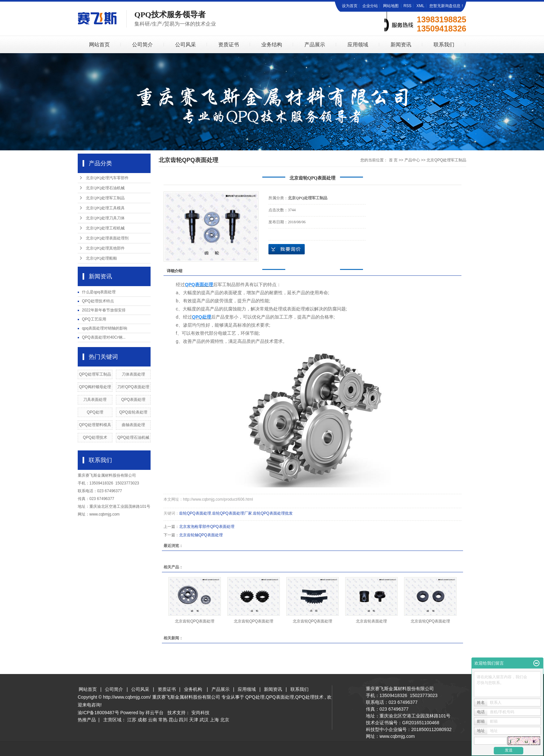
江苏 (132, 720)
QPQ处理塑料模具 (95, 425)
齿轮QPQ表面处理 (195, 513)
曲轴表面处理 (133, 425)
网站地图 (391, 6)
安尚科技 (200, 713)
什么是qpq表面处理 (99, 292)
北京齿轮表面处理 (371, 621)
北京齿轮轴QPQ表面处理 (201, 535)
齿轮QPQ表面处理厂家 (232, 513)
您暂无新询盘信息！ (447, 6)
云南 (153, 720)
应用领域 (358, 45)
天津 (194, 720)
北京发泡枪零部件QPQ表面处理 (207, 527)
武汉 (204, 720)
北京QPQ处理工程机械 (105, 228)
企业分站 (370, 6)
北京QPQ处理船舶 (101, 258)
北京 (225, 720)
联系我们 (444, 45)
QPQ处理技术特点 (98, 301)
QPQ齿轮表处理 (133, 412)
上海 (214, 720)
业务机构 (193, 689)
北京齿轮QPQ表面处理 (195, 621)
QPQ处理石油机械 (133, 437)
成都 (142, 720)
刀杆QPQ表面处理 (133, 387)
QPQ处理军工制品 (95, 374)
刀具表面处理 (95, 400)
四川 (183, 720)
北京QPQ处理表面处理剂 (107, 238)
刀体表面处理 (133, 374)
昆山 (173, 720)
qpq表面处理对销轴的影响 (105, 328)
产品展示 (315, 45)
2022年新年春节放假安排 (104, 310)
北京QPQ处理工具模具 (105, 208)
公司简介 (142, 45)
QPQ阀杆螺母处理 (95, 387)
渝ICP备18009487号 (98, 713)
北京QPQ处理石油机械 (105, 188)
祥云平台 (154, 713)
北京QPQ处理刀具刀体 (105, 218)
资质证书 (229, 45)
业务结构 (272, 45)
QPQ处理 (95, 412)
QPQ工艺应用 (94, 319)
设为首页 (350, 6)
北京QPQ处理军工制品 (105, 198)
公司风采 (186, 45)
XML (420, 6)
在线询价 (287, 249)
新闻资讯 (401, 45)
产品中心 (412, 160)
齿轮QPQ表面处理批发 (273, 513)
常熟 (163, 720)
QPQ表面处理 (133, 400)
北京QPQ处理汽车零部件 (107, 178)
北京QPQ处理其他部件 (105, 248)
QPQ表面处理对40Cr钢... (104, 337)
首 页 (393, 160)
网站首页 (99, 45)
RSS (408, 6)
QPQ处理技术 (95, 437)
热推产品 (87, 720)
